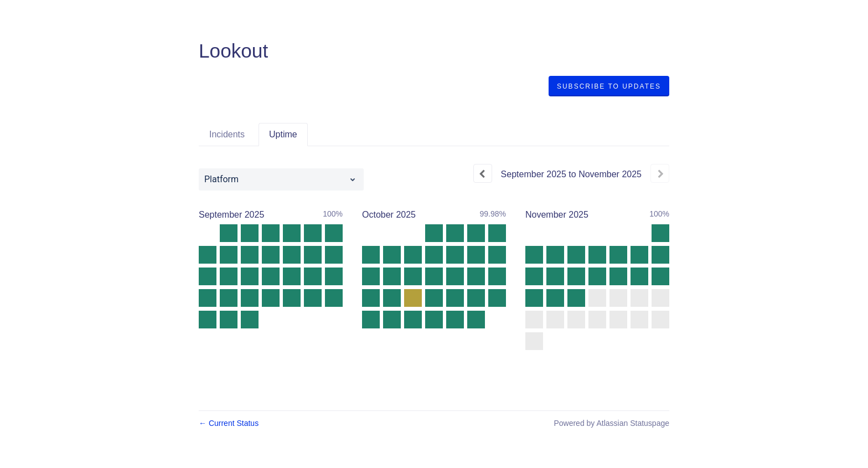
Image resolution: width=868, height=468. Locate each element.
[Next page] (660, 173)
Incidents (227, 134)
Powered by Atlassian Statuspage (611, 423)
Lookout (233, 51)
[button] (609, 86)
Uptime (283, 134)
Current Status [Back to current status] (229, 423)
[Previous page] (483, 173)
